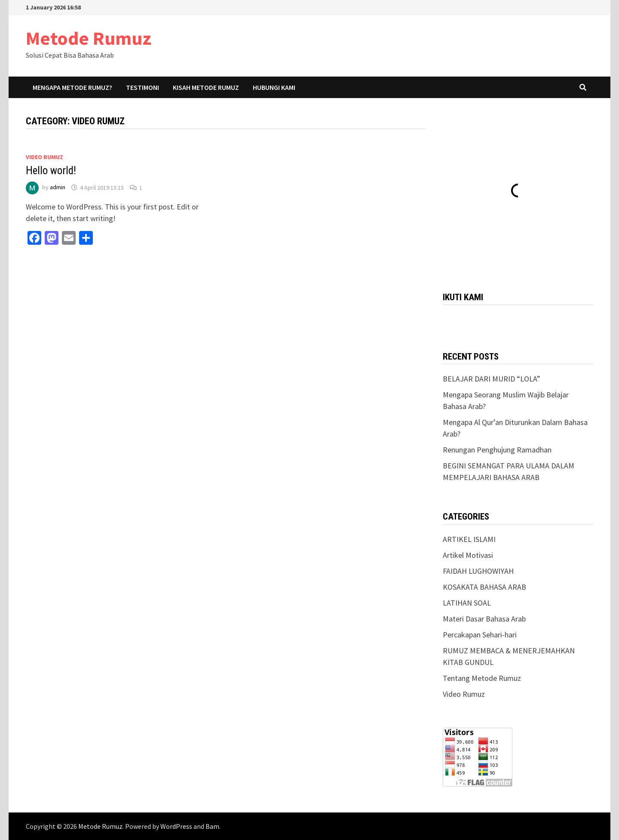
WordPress (176, 826)
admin (58, 188)
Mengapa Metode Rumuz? (72, 87)
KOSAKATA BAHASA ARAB (484, 587)
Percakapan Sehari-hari (480, 635)
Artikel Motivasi (468, 555)
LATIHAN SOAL (467, 603)
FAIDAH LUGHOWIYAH (478, 571)
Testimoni (142, 87)
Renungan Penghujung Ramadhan (497, 450)
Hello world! (51, 171)
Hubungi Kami (274, 87)
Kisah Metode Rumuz (206, 87)
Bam (212, 826)
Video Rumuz (44, 157)
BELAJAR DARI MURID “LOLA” (492, 379)
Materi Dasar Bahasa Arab (484, 619)
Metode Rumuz (89, 38)
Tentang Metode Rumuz (482, 678)
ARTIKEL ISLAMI (469, 539)
